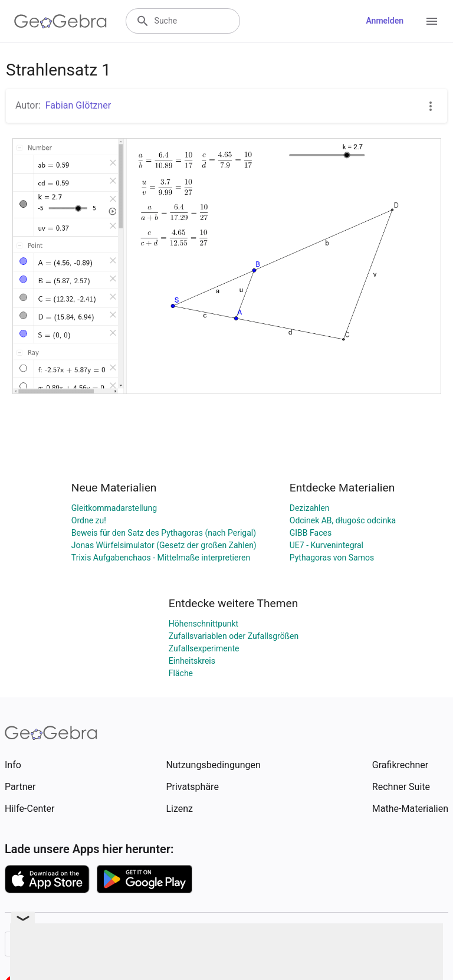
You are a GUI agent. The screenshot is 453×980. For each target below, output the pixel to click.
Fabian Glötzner (78, 105)
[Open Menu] (432, 21)
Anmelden (385, 21)
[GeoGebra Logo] (60, 21)
